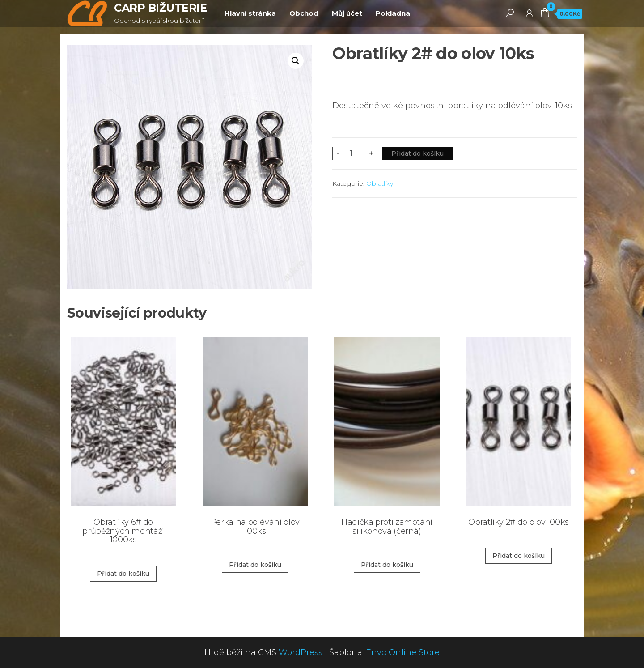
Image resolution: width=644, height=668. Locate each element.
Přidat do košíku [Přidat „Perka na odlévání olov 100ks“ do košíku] (255, 565)
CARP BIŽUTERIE (160, 8)
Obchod (304, 13)
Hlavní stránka (250, 13)
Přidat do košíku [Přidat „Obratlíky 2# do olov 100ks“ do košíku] (519, 556)
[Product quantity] (354, 153)
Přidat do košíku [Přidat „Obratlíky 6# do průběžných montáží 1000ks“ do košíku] (123, 574)
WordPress (301, 652)
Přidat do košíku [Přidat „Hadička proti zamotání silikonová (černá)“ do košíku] (387, 565)
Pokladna (393, 13)
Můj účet (347, 13)
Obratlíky (380, 183)
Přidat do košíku (417, 153)
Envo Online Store (403, 652)
